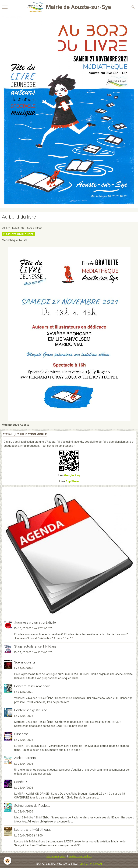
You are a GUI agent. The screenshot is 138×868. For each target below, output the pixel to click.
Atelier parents (25, 758)
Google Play (72, 475)
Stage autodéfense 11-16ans (35, 646)
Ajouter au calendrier (18, 234)
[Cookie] (7, 861)
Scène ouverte (25, 662)
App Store (72, 481)
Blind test (21, 734)
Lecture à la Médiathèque (33, 830)
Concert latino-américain (32, 686)
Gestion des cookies (80, 856)
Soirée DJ (21, 782)
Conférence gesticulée (31, 710)
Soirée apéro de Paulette (32, 806)
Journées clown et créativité (35, 622)
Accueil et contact (91, 864)
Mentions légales (56, 856)
